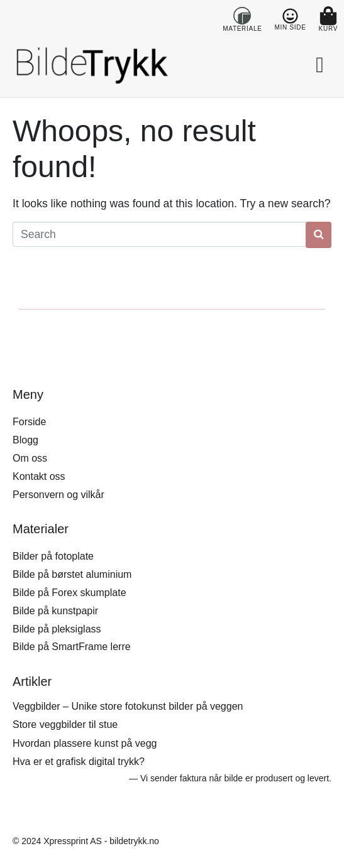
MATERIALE (242, 29)
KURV (328, 29)
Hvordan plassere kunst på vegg (85, 743)
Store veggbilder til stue (65, 724)
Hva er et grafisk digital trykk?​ (79, 762)
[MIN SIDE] (290, 16)
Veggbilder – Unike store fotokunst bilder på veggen (128, 706)
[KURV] (328, 16)
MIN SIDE (291, 27)
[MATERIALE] (242, 16)
